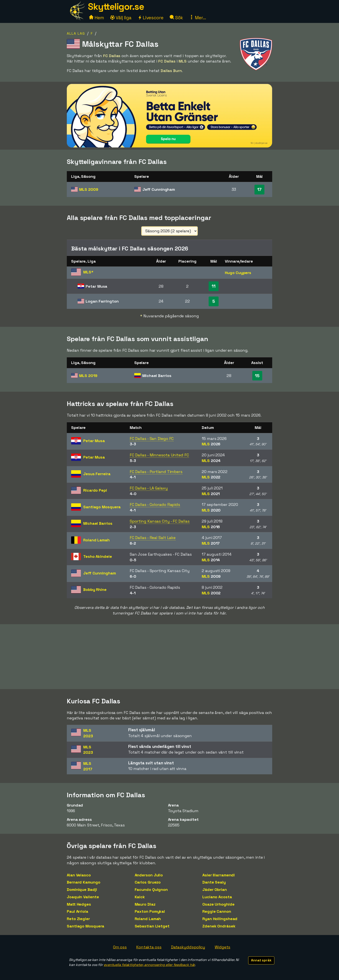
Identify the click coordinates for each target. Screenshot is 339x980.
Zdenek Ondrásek (219, 926)
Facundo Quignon (151, 889)
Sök (177, 18)
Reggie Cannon (217, 911)
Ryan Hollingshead (220, 919)
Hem (97, 18)
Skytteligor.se (116, 7)
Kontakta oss (149, 947)
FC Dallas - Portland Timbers (156, 472)
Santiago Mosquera (86, 926)
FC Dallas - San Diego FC (152, 439)
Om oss (120, 947)
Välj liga (121, 18)
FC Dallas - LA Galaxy (149, 488)
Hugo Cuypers (238, 273)
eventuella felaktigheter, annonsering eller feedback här (149, 965)
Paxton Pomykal (150, 911)
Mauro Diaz (145, 904)
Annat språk (261, 960)
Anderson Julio (149, 875)
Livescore (151, 18)
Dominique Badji (82, 889)
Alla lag (76, 33)
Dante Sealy (214, 882)
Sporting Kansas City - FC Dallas (160, 521)
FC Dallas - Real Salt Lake (153, 538)
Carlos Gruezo (148, 882)
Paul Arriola (78, 911)
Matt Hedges (79, 904)
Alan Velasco (79, 875)
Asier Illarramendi (219, 875)
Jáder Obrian (215, 889)
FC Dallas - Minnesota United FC (159, 455)
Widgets (222, 947)
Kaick (140, 897)
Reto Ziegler (78, 919)
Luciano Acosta (217, 897)
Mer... (198, 18)
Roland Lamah (148, 919)
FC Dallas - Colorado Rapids (155, 504)
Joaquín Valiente (83, 897)
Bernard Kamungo (84, 882)
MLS (89, 189)
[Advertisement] (169, 657)
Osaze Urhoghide (218, 904)
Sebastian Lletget (152, 926)
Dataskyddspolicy (188, 947)
